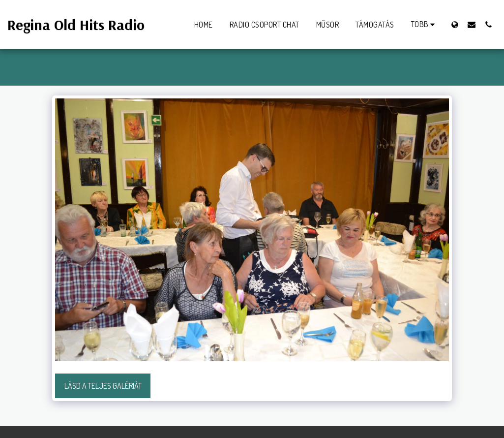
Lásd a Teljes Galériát (103, 386)
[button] (472, 24)
